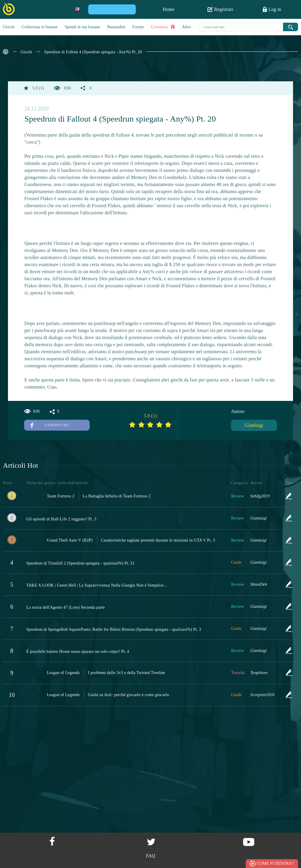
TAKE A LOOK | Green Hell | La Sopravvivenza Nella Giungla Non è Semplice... (97, 585)
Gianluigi (254, 425)
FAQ (150, 856)
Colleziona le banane (40, 27)
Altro (187, 27)
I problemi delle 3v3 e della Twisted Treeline (126, 673)
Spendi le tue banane (82, 27)
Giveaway (163, 27)
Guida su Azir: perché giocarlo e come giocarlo (128, 695)
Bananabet (116, 27)
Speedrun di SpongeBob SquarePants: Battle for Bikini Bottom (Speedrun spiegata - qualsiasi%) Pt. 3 (114, 629)
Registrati (220, 9)
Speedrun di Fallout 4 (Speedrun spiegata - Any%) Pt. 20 (93, 52)
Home (168, 9)
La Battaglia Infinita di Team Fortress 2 (117, 496)
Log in (272, 9)
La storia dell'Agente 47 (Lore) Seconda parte (66, 607)
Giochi (9, 27)
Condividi (50, 425)
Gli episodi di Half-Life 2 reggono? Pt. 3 (61, 519)
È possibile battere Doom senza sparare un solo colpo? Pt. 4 (78, 652)
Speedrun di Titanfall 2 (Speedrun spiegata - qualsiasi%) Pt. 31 (81, 563)
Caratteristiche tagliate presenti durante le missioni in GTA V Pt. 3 (158, 540)
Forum (138, 27)
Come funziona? (275, 863)
